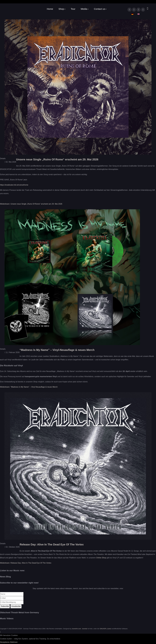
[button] (62, 9)
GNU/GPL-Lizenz (106, 629)
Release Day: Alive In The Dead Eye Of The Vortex (52, 544)
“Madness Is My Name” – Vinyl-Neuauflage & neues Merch (57, 350)
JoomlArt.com (76, 629)
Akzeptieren (5, 642)
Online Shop (101, 558)
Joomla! (85, 629)
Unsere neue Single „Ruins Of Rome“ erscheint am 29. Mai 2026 (57, 159)
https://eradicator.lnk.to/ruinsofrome (14, 185)
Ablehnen (14, 642)
